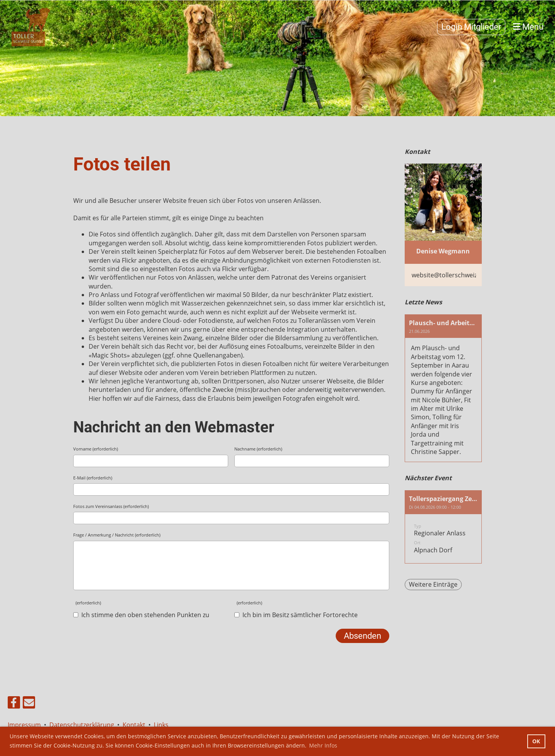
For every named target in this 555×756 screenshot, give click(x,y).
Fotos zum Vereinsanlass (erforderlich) (111, 506)
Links (161, 725)
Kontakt (134, 725)
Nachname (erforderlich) (258, 449)
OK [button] (536, 741)
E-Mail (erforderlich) (93, 478)
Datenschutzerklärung (82, 725)
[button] (443, 527)
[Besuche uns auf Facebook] (14, 704)
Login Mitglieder (471, 27)
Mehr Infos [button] (323, 745)
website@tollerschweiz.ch (449, 275)
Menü (528, 27)
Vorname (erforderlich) (96, 449)
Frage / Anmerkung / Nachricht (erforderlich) (117, 535)
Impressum (26, 725)
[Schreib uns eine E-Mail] (29, 704)
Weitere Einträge (433, 584)
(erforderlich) (87, 603)
